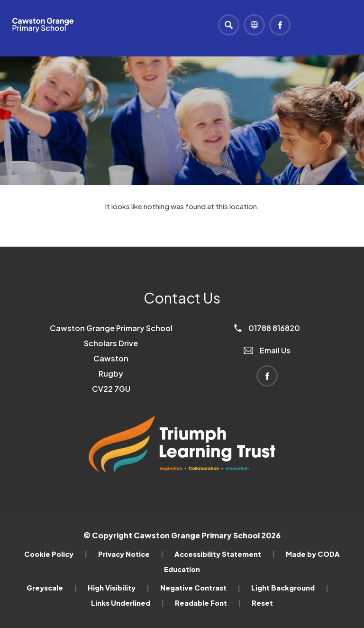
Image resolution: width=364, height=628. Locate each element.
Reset (262, 603)
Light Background (290, 588)
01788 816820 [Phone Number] (267, 328)
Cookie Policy (56, 554)
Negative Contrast (200, 588)
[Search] (229, 25)
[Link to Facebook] (280, 25)
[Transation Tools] (254, 25)
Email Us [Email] (267, 350)
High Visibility (118, 588)
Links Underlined (127, 603)
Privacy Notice (131, 554)
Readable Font (208, 603)
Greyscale (52, 588)
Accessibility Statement (225, 554)
